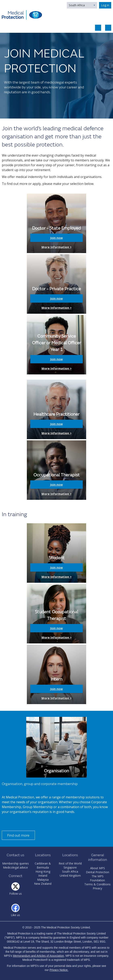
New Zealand (43, 884)
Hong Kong (43, 871)
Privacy (97, 888)
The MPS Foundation (97, 878)
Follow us (16, 894)
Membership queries (16, 863)
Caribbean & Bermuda (43, 865)
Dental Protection (98, 872)
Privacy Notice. (59, 970)
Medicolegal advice (15, 867)
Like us (15, 915)
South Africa (77, 5)
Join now (56, 238)
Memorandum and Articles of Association (38, 956)
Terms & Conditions (97, 884)
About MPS (98, 868)
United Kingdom (70, 876)
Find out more (18, 835)
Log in (105, 5)
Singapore (70, 867)
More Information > (57, 247)
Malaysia (43, 880)
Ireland (43, 876)
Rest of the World (70, 863)
